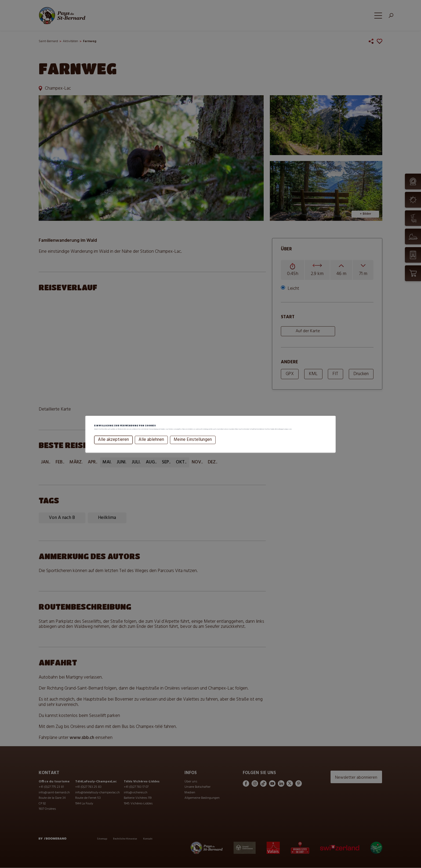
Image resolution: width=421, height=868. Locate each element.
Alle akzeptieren (112, 446)
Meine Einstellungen (192, 446)
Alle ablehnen (150, 446)
